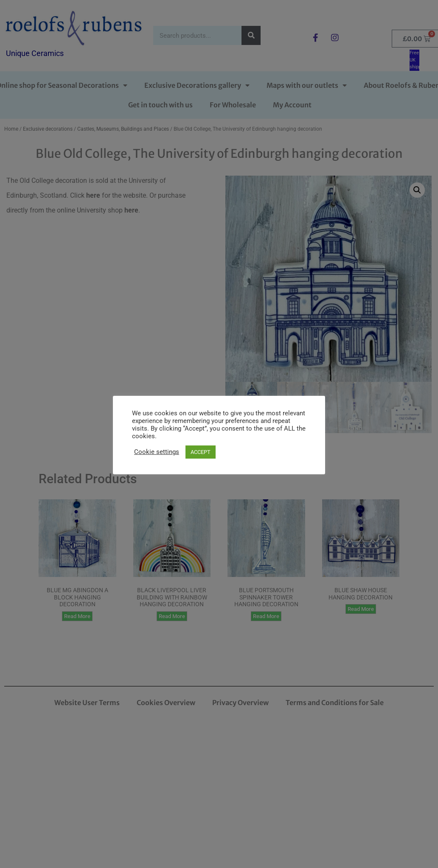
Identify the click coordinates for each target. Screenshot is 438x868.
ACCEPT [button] (201, 452)
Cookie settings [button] (157, 452)
